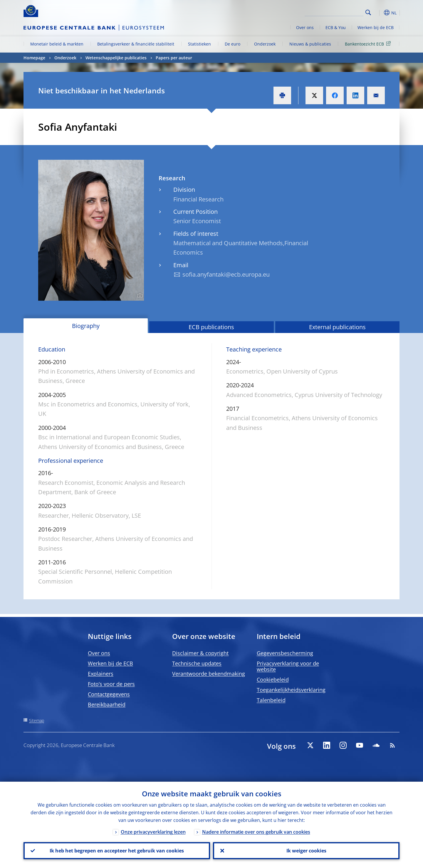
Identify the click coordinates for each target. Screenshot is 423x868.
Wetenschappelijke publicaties (116, 58)
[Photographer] (139, 296)
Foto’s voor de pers (111, 684)
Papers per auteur (174, 58)
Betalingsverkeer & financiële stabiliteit (136, 44)
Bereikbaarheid (107, 704)
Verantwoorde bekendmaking (209, 674)
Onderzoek (265, 44)
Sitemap (37, 720)
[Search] (334, 12)
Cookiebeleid (273, 679)
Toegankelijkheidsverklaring (291, 690)
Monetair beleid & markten (57, 44)
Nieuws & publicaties (310, 44)
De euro (233, 44)
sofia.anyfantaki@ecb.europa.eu (226, 274)
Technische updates (197, 663)
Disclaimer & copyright (200, 653)
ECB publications (211, 327)
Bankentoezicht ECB (369, 44)
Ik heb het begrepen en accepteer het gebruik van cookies (117, 851)
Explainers (101, 674)
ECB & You (336, 27)
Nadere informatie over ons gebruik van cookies (256, 832)
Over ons (305, 27)
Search (368, 12)
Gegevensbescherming (285, 653)
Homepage (34, 58)
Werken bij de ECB (376, 27)
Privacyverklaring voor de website (288, 666)
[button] (379, 13)
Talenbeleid (271, 700)
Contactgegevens (109, 694)
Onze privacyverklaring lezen (153, 832)
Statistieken (199, 44)
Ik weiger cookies (306, 851)
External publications (337, 327)
